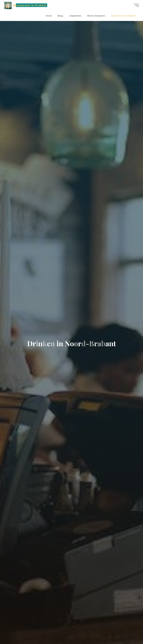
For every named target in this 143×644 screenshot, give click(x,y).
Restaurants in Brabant (30, 5)
